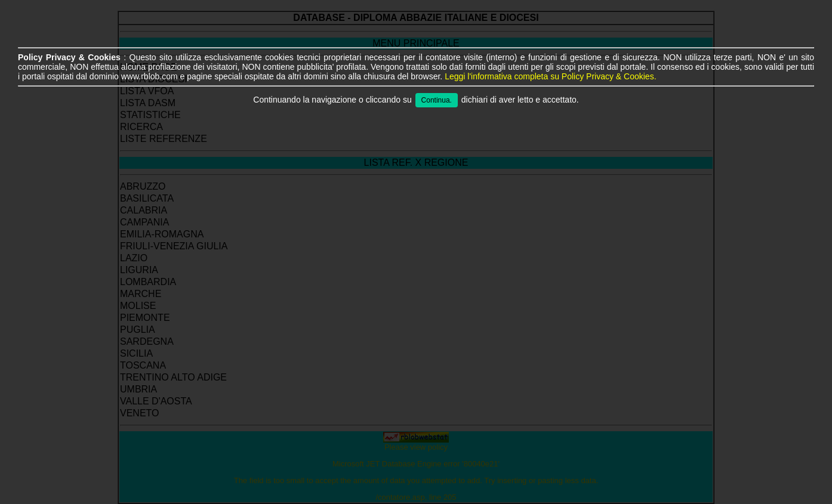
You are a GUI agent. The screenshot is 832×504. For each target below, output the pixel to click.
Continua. (437, 100)
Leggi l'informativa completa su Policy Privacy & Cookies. (550, 76)
